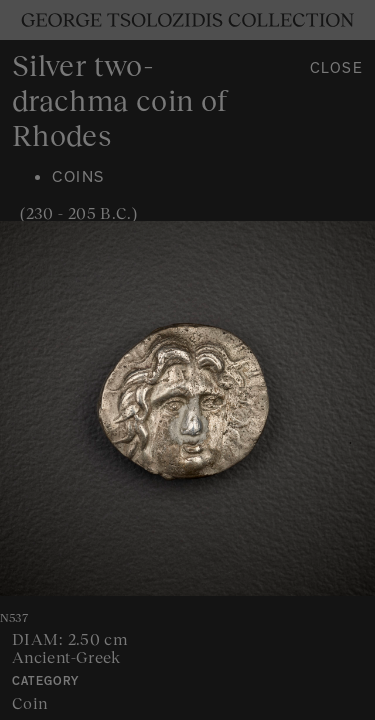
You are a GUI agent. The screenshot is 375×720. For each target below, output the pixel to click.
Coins (78, 179)
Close (337, 70)
